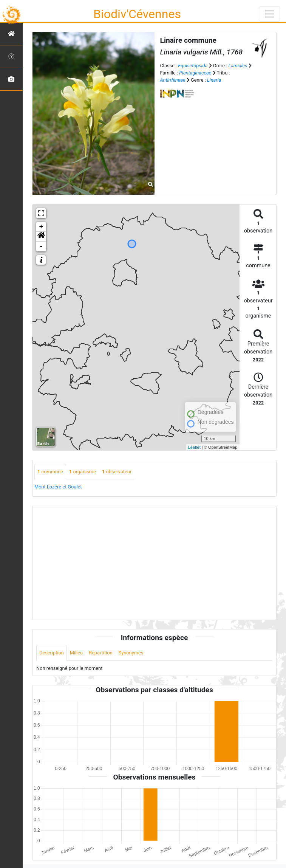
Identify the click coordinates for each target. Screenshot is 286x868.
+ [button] (41, 227)
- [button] (41, 246)
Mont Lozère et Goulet (58, 487)
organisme (83, 472)
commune (50, 472)
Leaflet (194, 447)
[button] (41, 237)
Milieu (76, 653)
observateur (117, 472)
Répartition (100, 653)
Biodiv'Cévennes (137, 14)
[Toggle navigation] (269, 14)
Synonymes (131, 653)
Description (52, 653)
